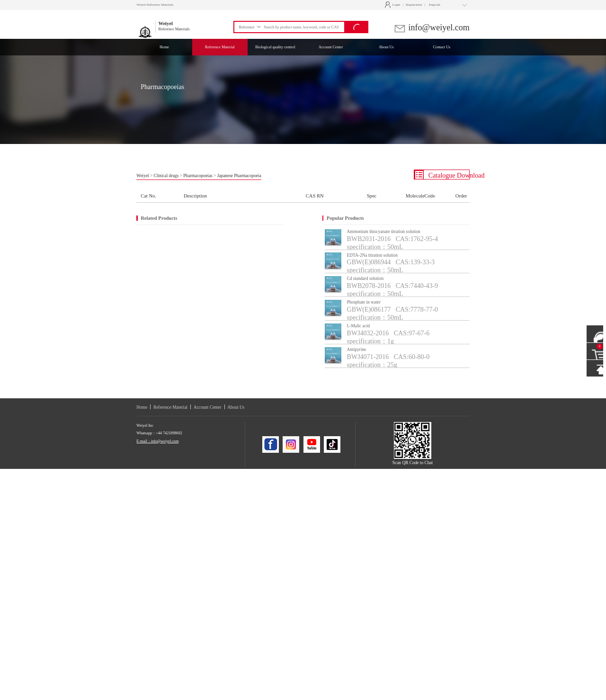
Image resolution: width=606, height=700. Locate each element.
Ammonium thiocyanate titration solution (384, 232)
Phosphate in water (364, 302)
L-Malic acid (359, 326)
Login (394, 5)
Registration (414, 5)
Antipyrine (357, 350)
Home (142, 407)
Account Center (208, 407)
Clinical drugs (166, 176)
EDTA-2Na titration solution (372, 255)
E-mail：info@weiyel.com (157, 441)
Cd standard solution (365, 278)
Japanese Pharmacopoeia (239, 176)
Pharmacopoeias (198, 176)
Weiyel (143, 176)
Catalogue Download (442, 175)
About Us (236, 407)
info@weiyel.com (432, 27)
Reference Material (170, 407)
